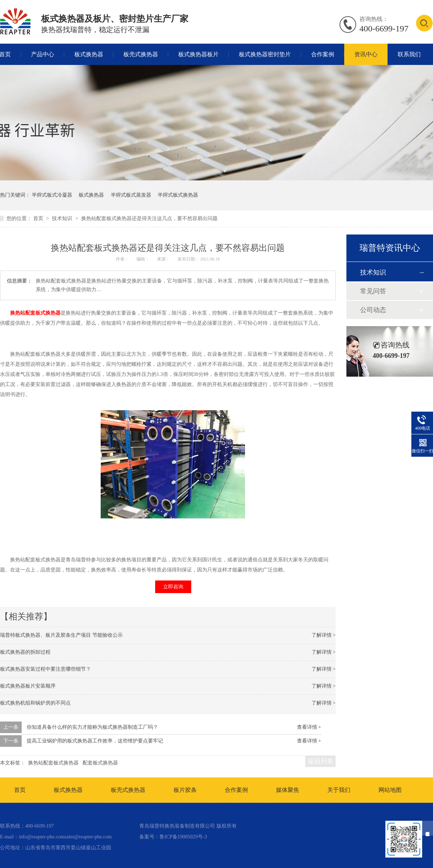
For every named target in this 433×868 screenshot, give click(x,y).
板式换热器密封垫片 (265, 54)
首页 (39, 218)
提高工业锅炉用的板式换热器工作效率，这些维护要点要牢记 (95, 741)
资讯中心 (366, 54)
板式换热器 (89, 54)
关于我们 (339, 790)
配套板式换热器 (100, 763)
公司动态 (373, 310)
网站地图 (390, 790)
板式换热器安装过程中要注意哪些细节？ (45, 669)
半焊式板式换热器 (178, 195)
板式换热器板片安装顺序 (28, 686)
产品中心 (43, 54)
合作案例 (323, 54)
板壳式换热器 (141, 54)
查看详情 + (309, 727)
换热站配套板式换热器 (35, 313)
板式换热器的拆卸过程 (25, 652)
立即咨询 (173, 587)
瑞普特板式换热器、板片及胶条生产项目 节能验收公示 (61, 635)
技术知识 (63, 218)
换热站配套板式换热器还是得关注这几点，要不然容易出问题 (149, 218)
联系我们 (409, 54)
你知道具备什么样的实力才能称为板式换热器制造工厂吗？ (92, 727)
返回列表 (320, 761)
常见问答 (373, 291)
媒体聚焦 (288, 790)
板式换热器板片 (198, 54)
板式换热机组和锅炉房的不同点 (35, 703)
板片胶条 (185, 790)
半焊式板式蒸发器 (131, 195)
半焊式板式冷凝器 (52, 195)
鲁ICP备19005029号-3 (183, 837)
